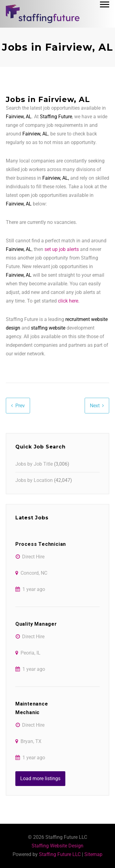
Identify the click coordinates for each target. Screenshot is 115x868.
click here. (69, 301)
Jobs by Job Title (34, 464)
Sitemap (93, 854)
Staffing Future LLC (60, 854)
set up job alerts (62, 249)
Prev (20, 406)
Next (95, 406)
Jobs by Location (34, 480)
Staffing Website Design (57, 846)
